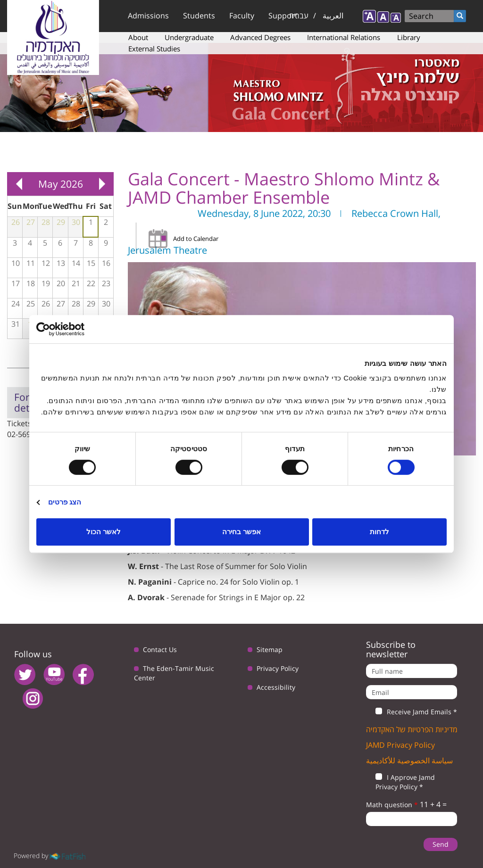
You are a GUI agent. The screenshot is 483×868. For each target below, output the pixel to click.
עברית (299, 16)
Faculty (242, 16)
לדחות (379, 532)
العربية (333, 16)
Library (409, 37)
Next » (102, 184)
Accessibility (276, 687)
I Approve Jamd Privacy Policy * (400, 782)
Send (441, 844)
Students (199, 16)
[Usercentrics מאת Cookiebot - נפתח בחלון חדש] (78, 329)
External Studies (154, 49)
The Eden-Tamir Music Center (174, 673)
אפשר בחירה (241, 532)
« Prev (19, 184)
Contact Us (160, 649)
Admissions (148, 16)
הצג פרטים (65, 502)
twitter (25, 674)
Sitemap (270, 649)
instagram (33, 699)
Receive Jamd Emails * (412, 712)
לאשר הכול (104, 532)
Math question (392, 805)
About (138, 37)
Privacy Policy (278, 668)
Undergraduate (189, 37)
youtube (54, 674)
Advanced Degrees (260, 37)
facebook (83, 674)
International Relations (344, 37)
